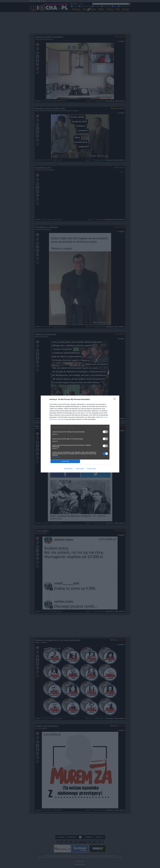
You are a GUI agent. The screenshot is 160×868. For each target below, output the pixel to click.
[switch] (105, 432)
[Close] (115, 400)
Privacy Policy (91, 469)
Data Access (80, 469)
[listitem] (80, 427)
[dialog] (80, 434)
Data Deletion (68, 469)
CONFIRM (65, 461)
